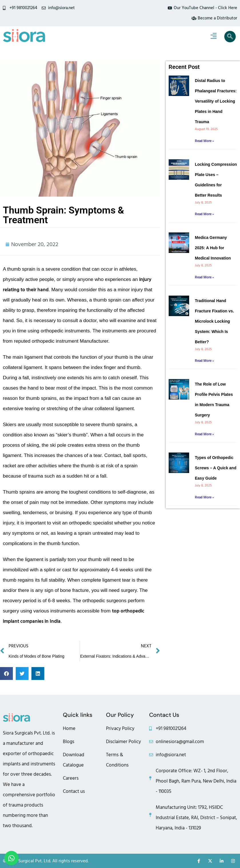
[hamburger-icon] (214, 37)
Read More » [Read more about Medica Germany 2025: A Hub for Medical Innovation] (204, 277)
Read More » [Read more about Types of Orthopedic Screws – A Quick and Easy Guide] (204, 497)
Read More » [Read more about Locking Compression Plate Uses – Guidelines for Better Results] (204, 214)
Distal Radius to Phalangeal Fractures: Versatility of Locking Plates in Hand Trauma (216, 101)
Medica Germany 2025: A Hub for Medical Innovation (213, 248)
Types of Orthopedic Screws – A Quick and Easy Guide (216, 468)
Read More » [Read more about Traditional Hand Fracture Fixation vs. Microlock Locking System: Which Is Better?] (204, 361)
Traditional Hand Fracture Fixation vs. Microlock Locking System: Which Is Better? (214, 321)
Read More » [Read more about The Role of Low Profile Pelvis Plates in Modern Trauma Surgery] (204, 434)
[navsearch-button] (230, 37)
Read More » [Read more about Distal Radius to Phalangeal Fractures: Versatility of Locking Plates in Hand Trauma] (204, 141)
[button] (6, 674)
